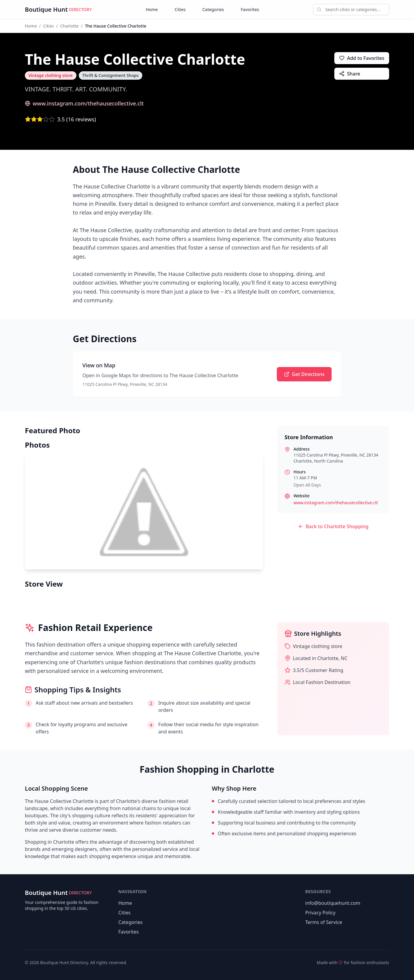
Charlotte (69, 26)
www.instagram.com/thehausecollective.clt (84, 103)
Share (350, 74)
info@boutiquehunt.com (333, 903)
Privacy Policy (320, 913)
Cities (180, 9)
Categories (213, 9)
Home (152, 9)
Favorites (250, 9)
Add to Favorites (362, 58)
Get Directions (304, 374)
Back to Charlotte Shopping (333, 526)
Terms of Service (324, 922)
